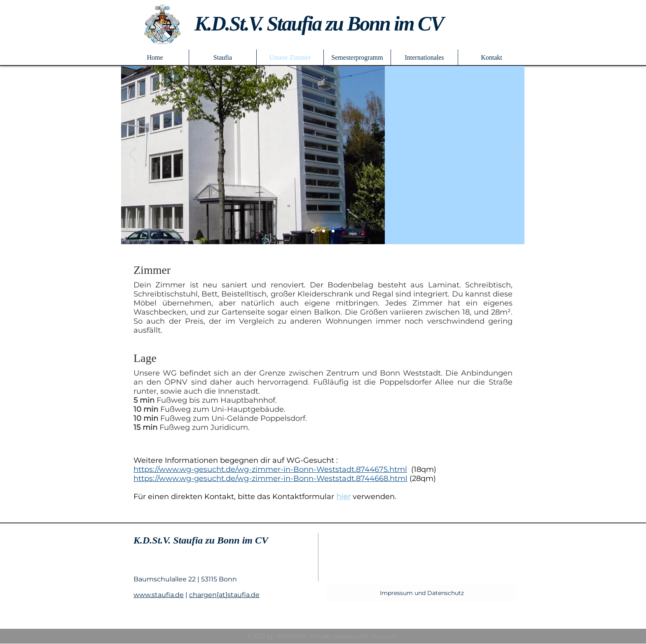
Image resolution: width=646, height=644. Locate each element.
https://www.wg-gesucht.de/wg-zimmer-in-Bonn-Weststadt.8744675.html (270, 469)
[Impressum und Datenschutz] (422, 593)
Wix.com (384, 636)
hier (343, 497)
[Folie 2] (313, 231)
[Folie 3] (333, 231)
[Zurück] (133, 155)
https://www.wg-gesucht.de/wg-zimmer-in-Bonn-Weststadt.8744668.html (270, 478)
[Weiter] (513, 155)
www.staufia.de (159, 595)
